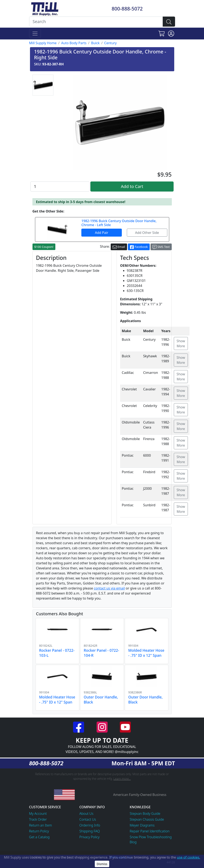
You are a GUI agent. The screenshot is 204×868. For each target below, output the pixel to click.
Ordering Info (90, 825)
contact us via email (109, 588)
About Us (86, 814)
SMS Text (161, 247)
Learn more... (122, 779)
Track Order (38, 819)
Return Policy (39, 831)
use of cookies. (189, 857)
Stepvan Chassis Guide (147, 819)
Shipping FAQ (90, 831)
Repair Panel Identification (150, 831)
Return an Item (41, 825)
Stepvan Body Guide (145, 814)
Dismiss (102, 864)
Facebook (139, 247)
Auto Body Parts (74, 43)
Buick (95, 43)
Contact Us (88, 819)
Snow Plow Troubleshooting (151, 837)
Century (110, 43)
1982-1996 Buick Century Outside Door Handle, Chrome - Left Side (119, 223)
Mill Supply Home (43, 43)
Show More (181, 343)
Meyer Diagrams (142, 825)
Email (119, 247)
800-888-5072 (127, 9)
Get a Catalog (39, 837)
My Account (38, 814)
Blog (133, 842)
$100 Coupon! (44, 247)
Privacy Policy (90, 837)
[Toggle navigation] (35, 34)
